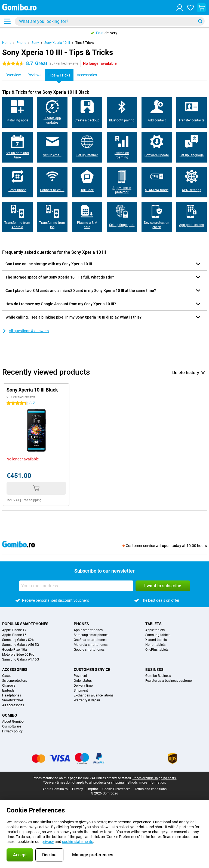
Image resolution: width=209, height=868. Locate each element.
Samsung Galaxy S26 (18, 640)
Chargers (9, 686)
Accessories (15, 670)
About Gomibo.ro (55, 789)
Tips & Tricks (85, 43)
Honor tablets (155, 645)
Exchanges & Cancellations (94, 695)
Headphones (12, 695)
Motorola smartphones (91, 645)
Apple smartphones (88, 630)
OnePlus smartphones (90, 640)
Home (7, 43)
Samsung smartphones (91, 635)
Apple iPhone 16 (14, 635)
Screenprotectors (15, 681)
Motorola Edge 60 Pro (18, 655)
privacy (48, 842)
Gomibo (10, 715)
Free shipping (32, 500)
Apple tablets (155, 630)
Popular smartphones (25, 624)
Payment (80, 676)
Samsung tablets (158, 635)
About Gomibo (13, 722)
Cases (7, 676)
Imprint (93, 789)
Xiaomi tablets (156, 640)
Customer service (92, 670)
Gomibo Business (158, 676)
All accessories (13, 705)
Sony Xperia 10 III (57, 43)
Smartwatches (13, 700)
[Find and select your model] (110, 21)
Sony (35, 43)
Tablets (153, 624)
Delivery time (83, 686)
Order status (83, 681)
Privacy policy (12, 731)
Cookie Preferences (116, 789)
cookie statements (78, 842)
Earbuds (8, 690)
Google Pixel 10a (15, 650)
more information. (153, 783)
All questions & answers (25, 331)
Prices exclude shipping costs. (155, 778)
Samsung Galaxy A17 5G (21, 659)
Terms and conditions (151, 789)
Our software (12, 726)
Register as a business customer (169, 681)
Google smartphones (89, 650)
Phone (21, 43)
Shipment (81, 690)
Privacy (78, 789)
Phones (81, 624)
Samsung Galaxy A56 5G (21, 645)
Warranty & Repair (87, 700)
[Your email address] (76, 586)
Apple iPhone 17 (14, 630)
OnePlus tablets (157, 650)
